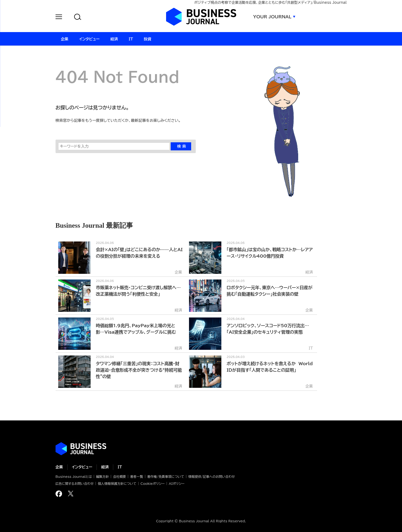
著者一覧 (137, 476)
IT (120, 467)
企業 (59, 467)
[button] (59, 18)
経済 (105, 467)
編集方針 (102, 476)
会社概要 (119, 476)
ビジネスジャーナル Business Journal (201, 17)
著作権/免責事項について (166, 476)
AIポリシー (177, 483)
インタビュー (82, 467)
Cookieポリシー (153, 483)
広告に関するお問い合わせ (75, 483)
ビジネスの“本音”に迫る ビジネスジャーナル (81, 449)
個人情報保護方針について (117, 483)
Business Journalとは (74, 476)
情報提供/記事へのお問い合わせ (212, 476)
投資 (147, 39)
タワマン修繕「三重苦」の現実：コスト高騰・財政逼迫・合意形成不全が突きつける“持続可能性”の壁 (139, 370)
